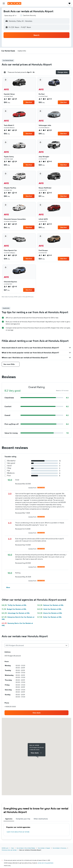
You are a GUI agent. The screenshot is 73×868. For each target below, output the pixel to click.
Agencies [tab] (9, 819)
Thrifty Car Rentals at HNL (14, 605)
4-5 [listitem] (49, 99)
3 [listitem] (10, 130)
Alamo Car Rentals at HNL (50, 613)
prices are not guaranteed (46, 863)
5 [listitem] (5, 130)
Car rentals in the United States (26, 848)
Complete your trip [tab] (23, 819)
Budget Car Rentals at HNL (14, 609)
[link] (36, 713)
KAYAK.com (5, 848)
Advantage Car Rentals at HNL (16, 613)
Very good (11, 463)
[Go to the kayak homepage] (14, 3)
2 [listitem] (5, 99)
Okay (9, 468)
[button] (4, 3)
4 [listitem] (40, 99)
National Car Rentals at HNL (50, 605)
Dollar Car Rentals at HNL (50, 617)
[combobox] (11, 16)
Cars (12, 848)
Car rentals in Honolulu (60, 848)
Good (9, 466)
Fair (9, 471)
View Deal (29, 102)
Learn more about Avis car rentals (18, 832)
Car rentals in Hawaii (44, 848)
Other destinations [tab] (41, 819)
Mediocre (11, 473)
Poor (9, 476)
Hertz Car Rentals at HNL (49, 609)
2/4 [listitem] (15, 99)
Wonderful (11, 461)
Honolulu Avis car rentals (9, 850)
